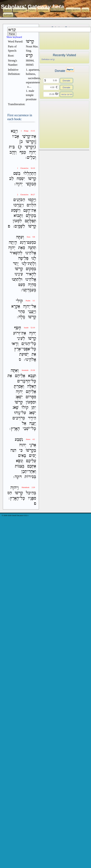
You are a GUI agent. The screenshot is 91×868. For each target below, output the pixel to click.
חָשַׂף (18, 328)
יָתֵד (16, 264)
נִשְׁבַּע (19, 440)
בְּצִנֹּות (20, 466)
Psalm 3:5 (30, 301)
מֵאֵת (22, 248)
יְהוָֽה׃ (18, 184)
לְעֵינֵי (21, 339)
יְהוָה (33, 152)
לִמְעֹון (17, 221)
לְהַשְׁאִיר (16, 253)
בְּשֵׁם (17, 173)
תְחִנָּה (32, 248)
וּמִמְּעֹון (31, 402)
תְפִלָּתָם (30, 221)
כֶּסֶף (23, 152)
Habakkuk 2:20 (28, 487)
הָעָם (27, 210)
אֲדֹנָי (33, 445)
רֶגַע (23, 243)
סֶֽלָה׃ (21, 317)
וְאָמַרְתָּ (19, 386)
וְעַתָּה (20, 237)
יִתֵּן (34, 408)
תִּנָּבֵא (32, 376)
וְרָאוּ (15, 344)
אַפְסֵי (26, 349)
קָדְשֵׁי (26, 136)
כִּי (21, 450)
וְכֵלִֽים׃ (31, 158)
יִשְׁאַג (33, 413)
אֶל (34, 306)
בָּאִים (22, 456)
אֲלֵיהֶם (20, 376)
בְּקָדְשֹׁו (31, 450)
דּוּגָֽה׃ (17, 477)
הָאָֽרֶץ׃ (15, 429)
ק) (20, 147)
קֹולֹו (25, 408)
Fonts (85, 10)
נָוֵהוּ (17, 413)
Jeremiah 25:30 (28, 370)
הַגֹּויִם (26, 344)
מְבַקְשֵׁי (31, 184)
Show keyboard (14, 37)
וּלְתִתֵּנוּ (17, 279)
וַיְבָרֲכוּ (19, 205)
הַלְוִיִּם (31, 205)
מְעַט (22, 285)
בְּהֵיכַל (31, 493)
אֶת (34, 136)
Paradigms (43, 10)
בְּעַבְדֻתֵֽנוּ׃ (29, 290)
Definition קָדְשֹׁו (48, 59)
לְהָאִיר (31, 274)
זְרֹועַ (17, 333)
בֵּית (12, 147)
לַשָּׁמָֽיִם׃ (19, 226)
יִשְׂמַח (21, 179)
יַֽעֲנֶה (33, 423)
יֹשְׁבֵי (26, 429)
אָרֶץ (18, 349)
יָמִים (33, 456)
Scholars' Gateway (26, 7)
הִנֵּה (13, 450)
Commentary (20, 10)
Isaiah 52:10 (29, 328)
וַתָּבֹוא (18, 216)
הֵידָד (32, 418)
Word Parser (57, 10)
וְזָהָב (13, 152)
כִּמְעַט (32, 243)
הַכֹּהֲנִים (19, 200)
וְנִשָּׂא (20, 461)
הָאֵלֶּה (32, 386)
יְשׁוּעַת (24, 354)
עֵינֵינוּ (19, 274)
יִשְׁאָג (19, 397)
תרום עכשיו (67, 94)
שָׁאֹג (16, 408)
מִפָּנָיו (32, 498)
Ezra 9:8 (31, 237)
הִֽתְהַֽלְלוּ (30, 173)
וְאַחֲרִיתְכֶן (29, 472)
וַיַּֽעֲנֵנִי (32, 312)
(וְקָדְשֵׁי (30, 147)
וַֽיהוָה (15, 488)
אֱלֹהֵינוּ (31, 253)
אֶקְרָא (16, 306)
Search (7, 10)
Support (8, 15)
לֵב (11, 179)
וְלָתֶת (32, 264)
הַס (10, 493)
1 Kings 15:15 (28, 131)
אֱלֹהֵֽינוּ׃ (30, 360)
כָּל (34, 344)
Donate (66, 81)
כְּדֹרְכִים (19, 418)
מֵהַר (21, 312)
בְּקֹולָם (31, 216)
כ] (21, 142)
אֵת (34, 354)
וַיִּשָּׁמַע (16, 210)
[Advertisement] (59, 124)
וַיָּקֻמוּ (32, 200)
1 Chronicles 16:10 (26, 168)
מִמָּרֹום (31, 397)
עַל (24, 413)
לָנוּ (34, 258)
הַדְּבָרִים (24, 381)
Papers (32, 10)
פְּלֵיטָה (23, 258)
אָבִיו (16, 136)
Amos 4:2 (30, 439)
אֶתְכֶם (32, 466)
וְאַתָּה (15, 371)
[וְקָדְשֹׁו (31, 142)
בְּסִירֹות (30, 477)
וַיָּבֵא (14, 131)
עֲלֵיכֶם (31, 461)
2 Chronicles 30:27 (26, 195)
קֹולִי (19, 301)
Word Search (73, 10)
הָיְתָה (13, 243)
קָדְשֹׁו (32, 179)
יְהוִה (23, 445)
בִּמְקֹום (31, 269)
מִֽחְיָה (32, 285)
